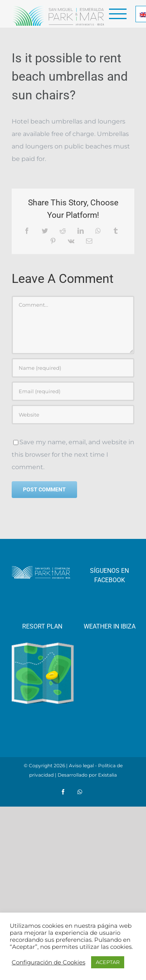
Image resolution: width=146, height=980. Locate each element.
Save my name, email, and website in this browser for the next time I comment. (73, 455)
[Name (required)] (73, 368)
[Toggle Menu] (118, 14)
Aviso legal (81, 765)
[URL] (73, 415)
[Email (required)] (73, 391)
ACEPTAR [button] (108, 962)
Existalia (107, 775)
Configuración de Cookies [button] (48, 962)
